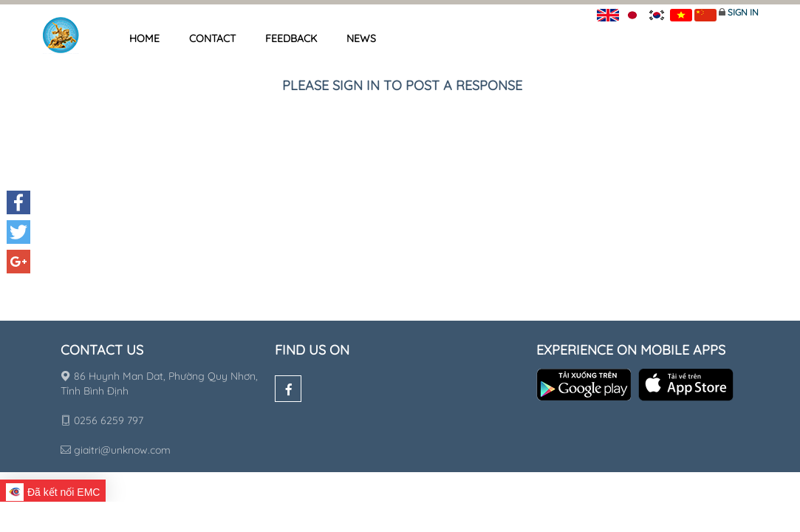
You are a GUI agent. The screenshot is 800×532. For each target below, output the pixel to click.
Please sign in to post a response (402, 85)
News (361, 38)
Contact (212, 38)
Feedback (291, 38)
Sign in (743, 12)
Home (144, 38)
